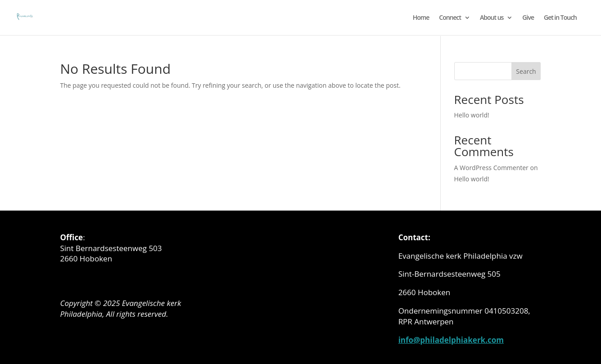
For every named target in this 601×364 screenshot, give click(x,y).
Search (526, 71)
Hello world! (472, 115)
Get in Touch (560, 18)
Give (528, 18)
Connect (450, 18)
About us (492, 18)
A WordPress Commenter (491, 168)
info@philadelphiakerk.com (451, 340)
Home (421, 18)
